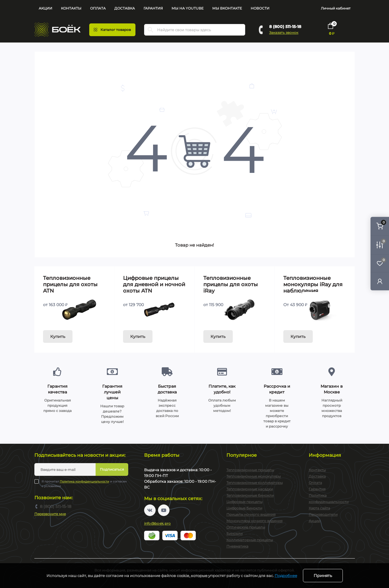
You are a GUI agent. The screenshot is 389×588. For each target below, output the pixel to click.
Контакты (71, 8)
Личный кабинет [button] (336, 8)
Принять (323, 576)
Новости (260, 8)
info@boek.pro (158, 523)
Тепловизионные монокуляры (254, 476)
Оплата (98, 8)
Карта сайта (319, 508)
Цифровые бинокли (244, 508)
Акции (45, 8)
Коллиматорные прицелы (250, 540)
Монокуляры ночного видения (254, 521)
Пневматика (237, 546)
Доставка (125, 8)
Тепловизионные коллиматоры (255, 483)
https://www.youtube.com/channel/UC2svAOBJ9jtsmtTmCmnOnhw (164, 510)
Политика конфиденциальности (84, 481)
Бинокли (234, 534)
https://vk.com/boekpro (150, 510)
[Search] (150, 30)
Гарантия (153, 8)
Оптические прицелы (246, 527)
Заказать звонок (284, 33)
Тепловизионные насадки (250, 489)
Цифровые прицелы (244, 502)
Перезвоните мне (50, 514)
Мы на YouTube (188, 8)
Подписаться (112, 469)
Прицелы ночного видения (251, 514)
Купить (58, 336)
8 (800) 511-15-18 (285, 27)
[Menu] (112, 30)
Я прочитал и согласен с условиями (84, 484)
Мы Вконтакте (227, 8)
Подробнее (286, 576)
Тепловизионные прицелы (250, 470)
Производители (323, 514)
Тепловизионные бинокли (250, 495)
